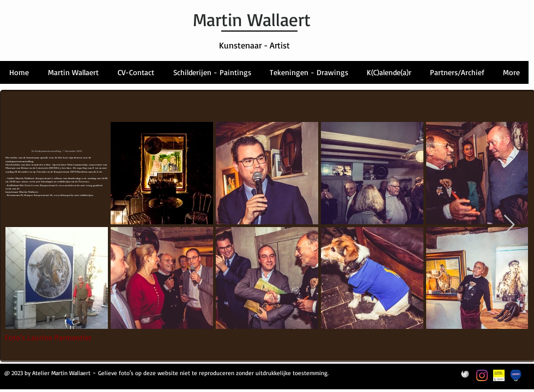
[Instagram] (482, 375)
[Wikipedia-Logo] (465, 375)
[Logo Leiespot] (516, 375)
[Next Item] (509, 225)
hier (68, 167)
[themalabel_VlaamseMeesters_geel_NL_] (499, 375)
